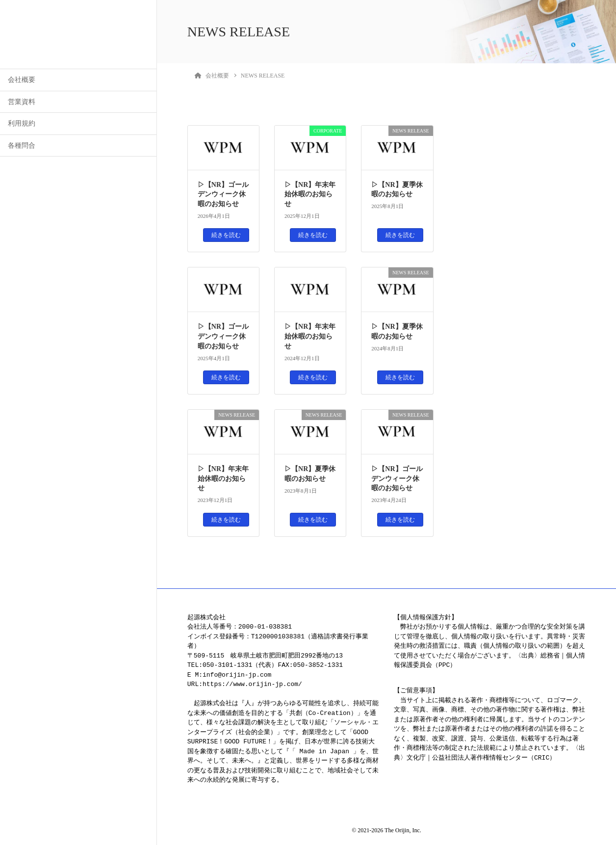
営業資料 (22, 102)
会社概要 (22, 80)
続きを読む (226, 235)
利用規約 (22, 123)
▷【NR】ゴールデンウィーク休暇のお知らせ (223, 194)
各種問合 (22, 145)
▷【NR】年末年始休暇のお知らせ (310, 194)
